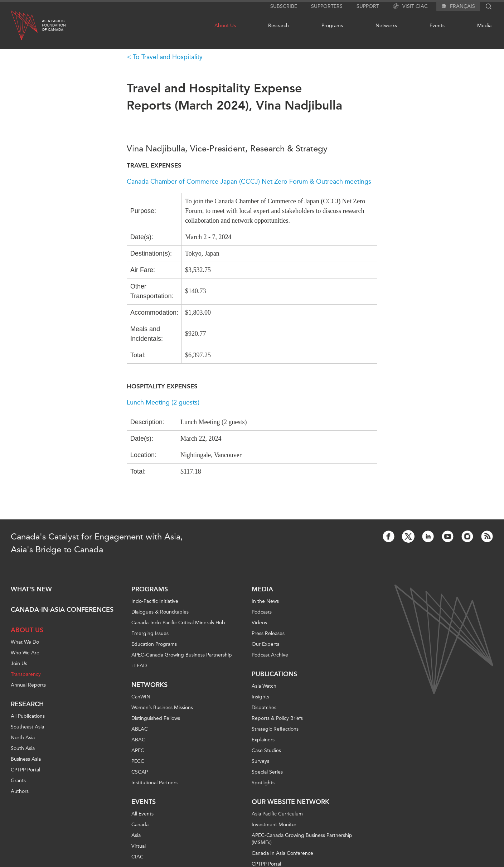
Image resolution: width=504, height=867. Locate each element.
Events (437, 26)
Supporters (327, 6)
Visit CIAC (410, 6)
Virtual (139, 846)
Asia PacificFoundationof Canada (54, 25)
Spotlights (263, 783)
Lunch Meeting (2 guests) (163, 402)
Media (484, 26)
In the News (265, 601)
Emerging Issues (150, 633)
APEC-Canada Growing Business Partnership (182, 655)
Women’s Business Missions (162, 708)
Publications (274, 674)
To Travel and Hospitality (168, 57)
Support (368, 6)
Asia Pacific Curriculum (277, 814)
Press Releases (268, 633)
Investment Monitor (274, 825)
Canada (140, 825)
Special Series (267, 772)
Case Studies (266, 750)
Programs (332, 26)
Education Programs (154, 644)
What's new (31, 589)
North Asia (23, 738)
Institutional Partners (154, 783)
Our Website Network (290, 802)
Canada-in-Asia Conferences (62, 610)
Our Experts (265, 644)
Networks (386, 26)
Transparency (26, 674)
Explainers (263, 740)
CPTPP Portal (25, 770)
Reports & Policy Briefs (277, 718)
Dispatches (264, 708)
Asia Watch (264, 686)
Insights (260, 697)
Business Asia (26, 759)
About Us (225, 26)
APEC (138, 750)
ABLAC (140, 729)
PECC (138, 761)
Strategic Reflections (275, 729)
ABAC (138, 740)
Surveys (260, 761)
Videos (259, 623)
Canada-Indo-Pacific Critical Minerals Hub (178, 623)
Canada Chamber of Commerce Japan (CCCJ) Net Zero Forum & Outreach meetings (249, 181)
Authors (20, 791)
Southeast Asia (27, 727)
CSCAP (140, 772)
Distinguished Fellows (156, 718)
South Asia (23, 748)
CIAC (137, 857)
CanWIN (141, 697)
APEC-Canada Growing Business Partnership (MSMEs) (302, 839)
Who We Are (25, 653)
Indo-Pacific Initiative (155, 601)
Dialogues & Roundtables (160, 612)
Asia (136, 835)
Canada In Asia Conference (282, 853)
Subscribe (284, 6)
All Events (142, 814)
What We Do (25, 642)
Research (278, 26)
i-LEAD (139, 666)
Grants (18, 781)
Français (462, 6)
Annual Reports (28, 685)
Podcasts (262, 612)
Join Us (19, 663)
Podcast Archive (270, 655)
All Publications (28, 716)
